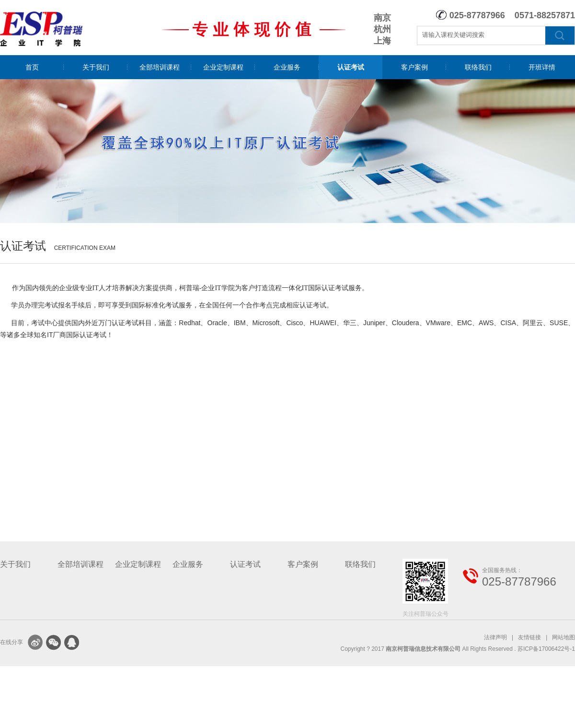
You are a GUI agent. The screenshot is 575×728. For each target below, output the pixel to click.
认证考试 (351, 67)
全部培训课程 (160, 67)
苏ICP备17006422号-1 (546, 649)
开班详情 (542, 67)
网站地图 (563, 637)
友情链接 (529, 637)
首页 (32, 67)
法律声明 (495, 637)
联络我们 (478, 67)
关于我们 (96, 67)
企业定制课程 (223, 67)
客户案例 (414, 67)
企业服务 (287, 67)
